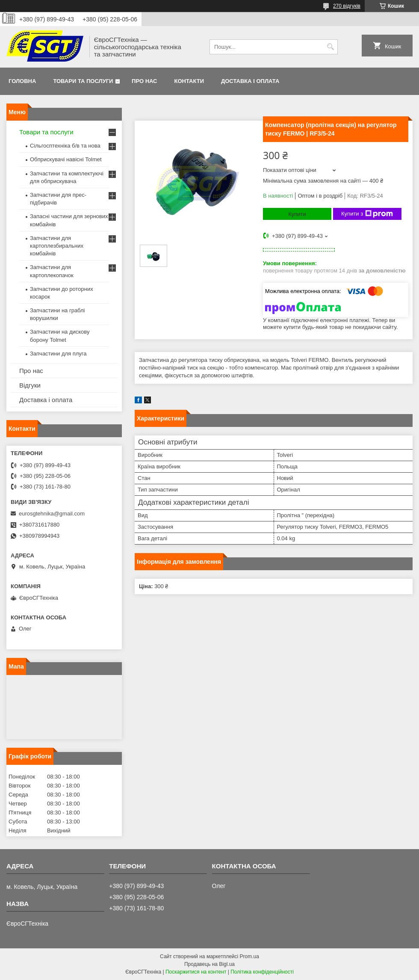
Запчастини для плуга (58, 354)
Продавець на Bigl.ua (209, 964)
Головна (22, 81)
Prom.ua (249, 956)
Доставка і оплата (250, 81)
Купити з (367, 214)
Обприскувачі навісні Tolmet (66, 159)
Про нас (144, 81)
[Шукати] (330, 47)
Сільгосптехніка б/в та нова (65, 146)
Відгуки (30, 385)
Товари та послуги (83, 81)
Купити (297, 214)
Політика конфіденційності (262, 972)
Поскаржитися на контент (196, 972)
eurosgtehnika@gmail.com (52, 514)
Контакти (189, 81)
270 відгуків (347, 6)
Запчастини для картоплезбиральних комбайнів (57, 246)
